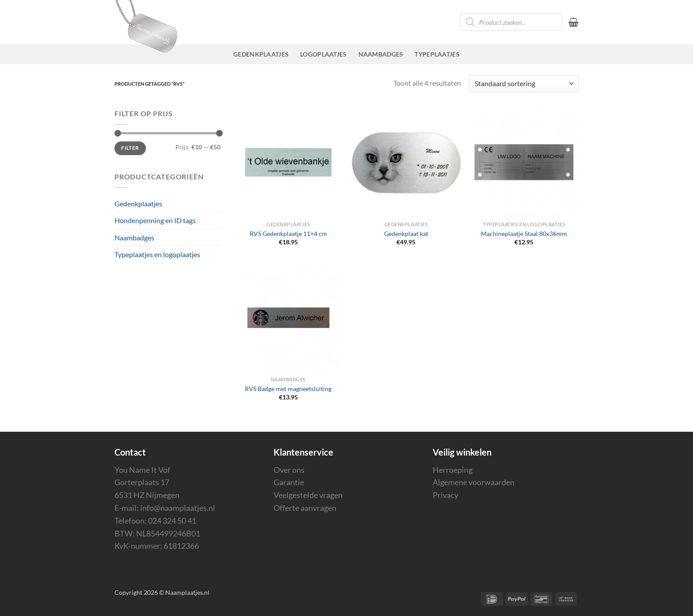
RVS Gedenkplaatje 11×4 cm (288, 234)
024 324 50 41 (172, 521)
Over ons (289, 470)
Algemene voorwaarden (474, 482)
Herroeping (453, 470)
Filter (130, 148)
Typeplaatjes (437, 54)
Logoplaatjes (323, 54)
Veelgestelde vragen (308, 495)
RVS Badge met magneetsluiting (288, 389)
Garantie (289, 482)
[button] (573, 22)
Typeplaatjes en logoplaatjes (157, 254)
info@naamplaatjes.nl (178, 508)
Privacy (445, 495)
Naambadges (381, 54)
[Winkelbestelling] (524, 84)
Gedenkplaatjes (261, 54)
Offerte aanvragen (305, 508)
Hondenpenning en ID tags (155, 220)
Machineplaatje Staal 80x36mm (524, 234)
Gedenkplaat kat (406, 234)
